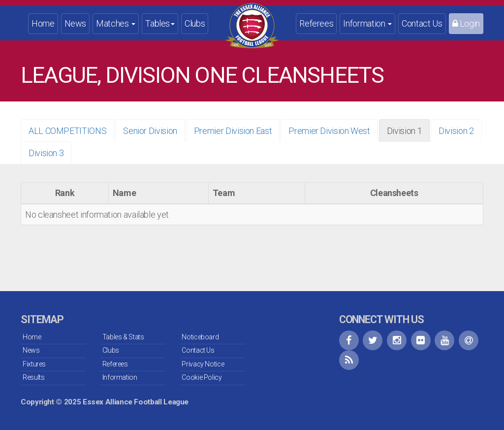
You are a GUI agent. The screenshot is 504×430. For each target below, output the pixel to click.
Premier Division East (233, 131)
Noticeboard (200, 337)
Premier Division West (329, 131)
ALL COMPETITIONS (67, 131)
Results (33, 377)
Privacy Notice (203, 364)
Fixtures (34, 364)
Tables (160, 23)
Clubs (195, 23)
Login (466, 23)
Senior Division (150, 131)
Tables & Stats (123, 337)
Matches (116, 23)
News (76, 23)
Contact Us (422, 23)
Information (367, 23)
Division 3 (46, 153)
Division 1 (404, 131)
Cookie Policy (202, 377)
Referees (316, 23)
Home (43, 23)
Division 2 (456, 131)
